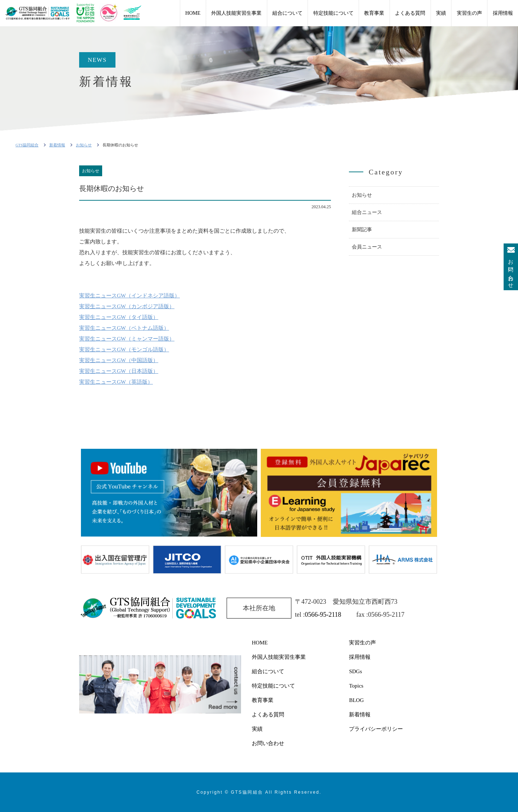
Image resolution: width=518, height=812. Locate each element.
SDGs (355, 671)
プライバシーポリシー (376, 729)
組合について (287, 13)
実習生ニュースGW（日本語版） (119, 371)
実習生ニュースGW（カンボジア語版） (127, 306)
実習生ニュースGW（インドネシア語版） (129, 296)
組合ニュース (367, 212)
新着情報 (360, 715)
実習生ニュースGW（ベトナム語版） (124, 328)
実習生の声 (469, 13)
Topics (356, 686)
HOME (193, 13)
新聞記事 (362, 230)
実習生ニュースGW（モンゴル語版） (124, 350)
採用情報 (503, 13)
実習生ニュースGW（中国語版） (119, 360)
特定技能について (333, 13)
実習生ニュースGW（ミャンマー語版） (127, 339)
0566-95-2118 (323, 615)
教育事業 (374, 13)
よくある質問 (410, 13)
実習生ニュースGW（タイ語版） (119, 317)
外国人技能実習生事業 (236, 13)
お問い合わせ (511, 271)
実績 (441, 13)
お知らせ (362, 195)
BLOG (356, 700)
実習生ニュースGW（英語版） (116, 382)
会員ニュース (367, 247)
